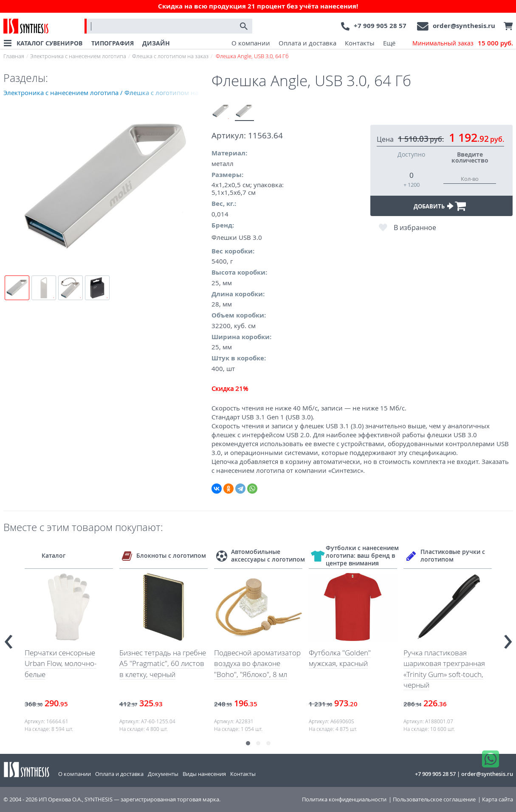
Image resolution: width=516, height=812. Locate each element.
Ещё (389, 43)
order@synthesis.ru (464, 26)
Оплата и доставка (307, 43)
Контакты (360, 43)
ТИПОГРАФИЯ (113, 43)
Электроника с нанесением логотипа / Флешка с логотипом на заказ (107, 93)
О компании (251, 43)
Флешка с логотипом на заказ (170, 56)
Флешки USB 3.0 (237, 237)
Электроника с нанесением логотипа (78, 56)
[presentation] (8, 638)
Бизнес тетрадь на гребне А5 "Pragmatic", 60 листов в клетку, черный (163, 663)
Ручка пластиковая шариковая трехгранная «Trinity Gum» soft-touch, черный (444, 669)
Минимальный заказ (463, 43)
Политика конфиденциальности (344, 799)
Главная (14, 56)
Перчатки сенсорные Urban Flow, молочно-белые (61, 663)
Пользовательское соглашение (434, 799)
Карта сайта (498, 799)
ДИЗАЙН (156, 43)
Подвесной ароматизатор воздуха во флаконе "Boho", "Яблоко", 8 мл (257, 663)
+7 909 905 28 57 (380, 26)
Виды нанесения (204, 774)
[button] (248, 743)
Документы (163, 774)
